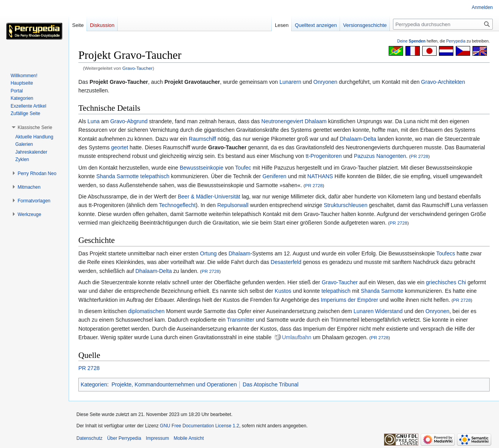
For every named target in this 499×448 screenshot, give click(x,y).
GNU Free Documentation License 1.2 (199, 426)
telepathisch (155, 176)
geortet (120, 147)
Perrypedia (456, 41)
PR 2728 (419, 156)
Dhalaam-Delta (358, 139)
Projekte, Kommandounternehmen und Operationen (174, 384)
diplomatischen (146, 311)
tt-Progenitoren (324, 156)
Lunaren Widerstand (378, 311)
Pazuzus (365, 156)
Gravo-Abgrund (129, 121)
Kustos (283, 291)
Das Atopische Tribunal (270, 384)
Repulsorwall (233, 205)
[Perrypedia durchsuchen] (443, 24)
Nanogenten (391, 156)
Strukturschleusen (345, 205)
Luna (93, 121)
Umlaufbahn (297, 337)
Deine (411, 41)
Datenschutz (89, 438)
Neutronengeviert (282, 121)
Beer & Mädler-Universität (209, 197)
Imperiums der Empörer (349, 300)
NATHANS (320, 176)
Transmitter (241, 320)
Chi (462, 282)
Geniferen (274, 176)
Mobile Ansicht (188, 438)
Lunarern (290, 82)
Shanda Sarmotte (118, 176)
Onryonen (325, 82)
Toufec (243, 168)
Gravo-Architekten (443, 82)
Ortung (208, 253)
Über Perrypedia (124, 438)
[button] (35, 127)
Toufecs (446, 253)
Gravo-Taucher (138, 68)
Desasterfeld (286, 262)
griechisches (441, 282)
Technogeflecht (177, 205)
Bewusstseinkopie (202, 168)
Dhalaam (316, 121)
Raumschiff (202, 139)
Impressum (157, 438)
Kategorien (94, 384)
